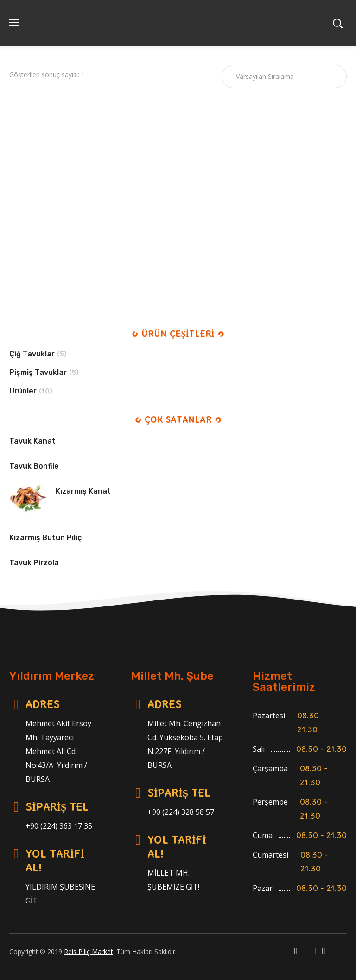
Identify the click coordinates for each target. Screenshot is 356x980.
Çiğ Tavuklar (32, 354)
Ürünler (23, 391)
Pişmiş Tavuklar (38, 372)
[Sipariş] (284, 77)
